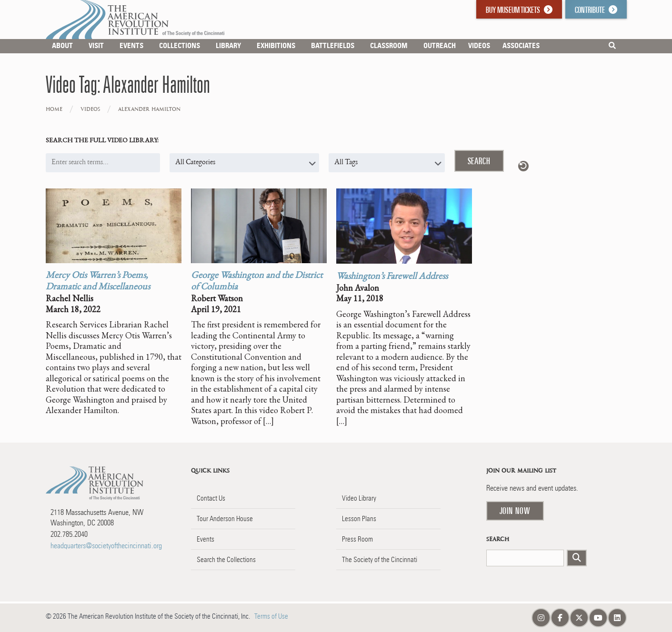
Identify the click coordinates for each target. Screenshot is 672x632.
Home (54, 109)
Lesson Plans (359, 519)
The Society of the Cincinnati (380, 560)
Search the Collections (226, 560)
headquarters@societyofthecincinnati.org (106, 546)
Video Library (359, 498)
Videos (90, 109)
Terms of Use (271, 616)
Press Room (357, 539)
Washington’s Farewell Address (392, 277)
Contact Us (211, 498)
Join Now (515, 511)
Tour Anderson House (225, 519)
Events (206, 539)
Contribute (596, 10)
